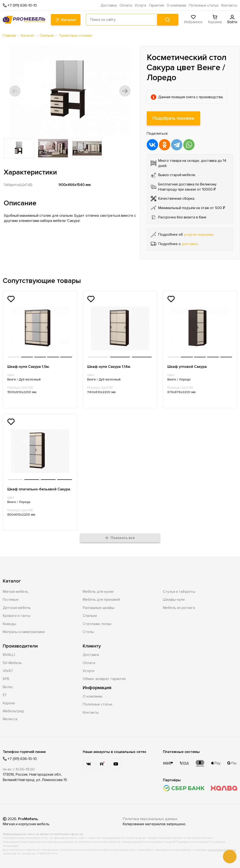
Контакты (229, 5)
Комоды (9, 624)
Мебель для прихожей (101, 600)
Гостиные (11, 600)
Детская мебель (17, 608)
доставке (190, 244)
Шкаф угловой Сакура (187, 367)
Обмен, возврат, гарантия (104, 679)
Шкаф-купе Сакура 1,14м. (109, 367)
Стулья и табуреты (179, 592)
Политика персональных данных (150, 819)
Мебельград (13, 711)
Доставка (109, 5)
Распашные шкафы (99, 608)
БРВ (6, 679)
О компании (176, 5)
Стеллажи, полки (97, 624)
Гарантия (156, 5)
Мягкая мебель (16, 592)
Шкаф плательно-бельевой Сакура (39, 489)
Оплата (126, 5)
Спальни (90, 616)
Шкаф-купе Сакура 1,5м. (28, 367)
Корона (9, 703)
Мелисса (10, 719)
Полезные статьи (204, 5)
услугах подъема (198, 235)
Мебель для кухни (98, 592)
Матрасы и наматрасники (24, 632)
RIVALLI (9, 655)
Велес (8, 687)
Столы (88, 632)
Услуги (141, 5)
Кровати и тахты (17, 616)
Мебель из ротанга (179, 608)
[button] (15, 91)
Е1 (4, 695)
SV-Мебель (12, 663)
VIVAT (8, 671)
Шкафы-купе (174, 600)
